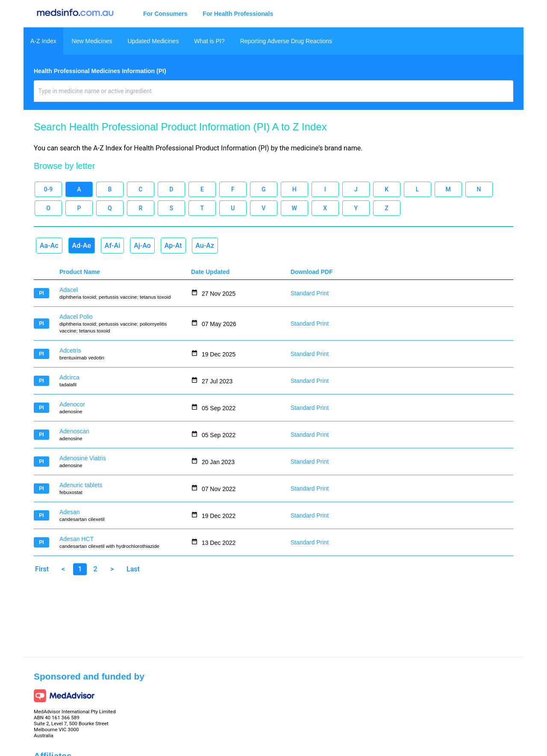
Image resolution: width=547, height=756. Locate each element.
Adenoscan (74, 431)
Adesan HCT (76, 539)
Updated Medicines (153, 41)
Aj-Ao (142, 246)
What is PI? (209, 41)
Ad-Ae (82, 246)
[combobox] (274, 94)
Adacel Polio (76, 317)
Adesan (69, 512)
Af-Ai (112, 246)
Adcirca (69, 377)
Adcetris (70, 350)
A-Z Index (43, 41)
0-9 (49, 189)
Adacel (69, 290)
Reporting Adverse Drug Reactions (286, 41)
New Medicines (92, 41)
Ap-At (173, 246)
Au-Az (205, 246)
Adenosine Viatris (83, 458)
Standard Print (310, 293)
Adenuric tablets (81, 485)
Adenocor (72, 404)
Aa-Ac (49, 246)
